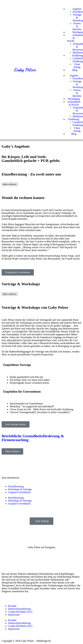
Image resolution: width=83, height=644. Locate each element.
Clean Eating (77, 66)
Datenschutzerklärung (19, 609)
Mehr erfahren (10, 184)
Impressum (14, 615)
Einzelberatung (16, 486)
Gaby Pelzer (25, 70)
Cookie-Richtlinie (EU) (20, 612)
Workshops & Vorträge (20, 489)
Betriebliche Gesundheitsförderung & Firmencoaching (33, 438)
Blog (74, 134)
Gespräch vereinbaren (19, 492)
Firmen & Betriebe (77, 26)
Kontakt (12, 606)
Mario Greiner (59, 641)
